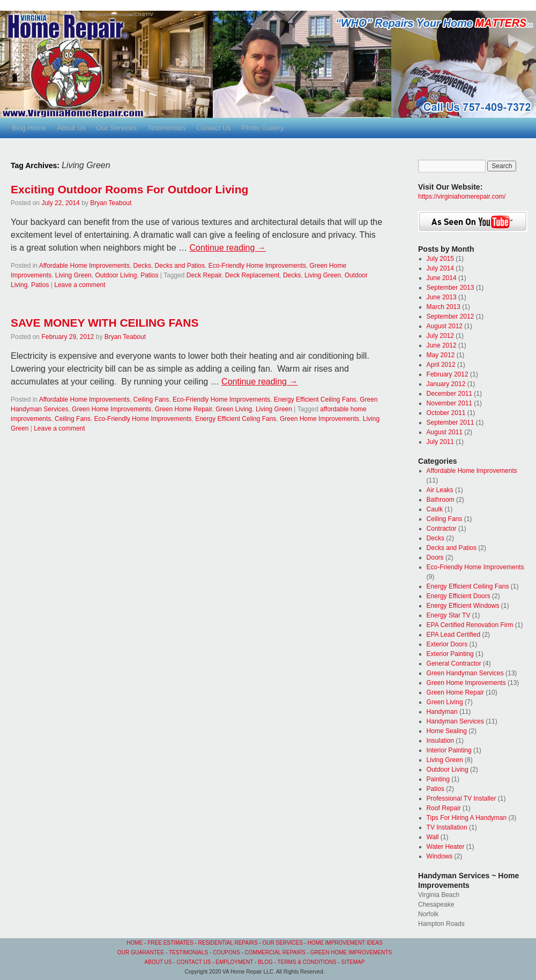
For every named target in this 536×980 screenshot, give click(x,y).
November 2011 (449, 403)
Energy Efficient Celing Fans (236, 419)
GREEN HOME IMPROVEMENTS (351, 952)
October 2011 (446, 413)
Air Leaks (440, 490)
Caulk (435, 509)
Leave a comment (80, 285)
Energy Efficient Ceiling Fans (315, 399)
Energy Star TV (449, 615)
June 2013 (442, 297)
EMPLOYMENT (234, 962)
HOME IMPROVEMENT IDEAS (345, 943)
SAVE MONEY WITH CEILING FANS (105, 323)
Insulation (440, 741)
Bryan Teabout (111, 203)
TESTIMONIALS (188, 952)
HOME (135, 943)
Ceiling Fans (151, 399)
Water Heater (446, 847)
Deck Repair (204, 275)
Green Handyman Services (465, 673)
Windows (440, 856)
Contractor (442, 529)
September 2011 (451, 423)
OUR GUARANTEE (141, 952)
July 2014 (440, 268)
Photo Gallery (263, 128)
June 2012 (442, 345)
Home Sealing (447, 731)
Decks (142, 266)
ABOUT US (158, 962)
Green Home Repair (184, 409)
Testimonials (167, 128)
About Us (71, 128)
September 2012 (451, 316)
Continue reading (228, 248)
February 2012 (448, 374)
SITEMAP (353, 962)
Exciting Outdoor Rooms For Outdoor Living (129, 189)
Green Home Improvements (111, 409)
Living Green (73, 275)
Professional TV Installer (461, 798)
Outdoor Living (116, 275)
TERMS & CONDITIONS (307, 962)
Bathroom (441, 500)
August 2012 (445, 326)
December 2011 (449, 394)
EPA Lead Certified (454, 635)
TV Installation (447, 827)
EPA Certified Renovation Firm (470, 625)
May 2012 (441, 355)
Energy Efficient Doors (459, 596)
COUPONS (226, 952)
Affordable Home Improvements (84, 266)
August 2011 (445, 432)
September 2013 (451, 288)
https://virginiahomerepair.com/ (462, 197)
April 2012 (441, 365)
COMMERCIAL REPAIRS (275, 952)
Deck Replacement (252, 275)
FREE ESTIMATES (170, 943)
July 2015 (440, 259)
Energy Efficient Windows (463, 606)
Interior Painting (449, 750)
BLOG (265, 962)
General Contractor (454, 664)
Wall (433, 837)
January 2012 (446, 384)
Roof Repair (444, 808)
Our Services (117, 128)
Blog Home (29, 128)
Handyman (442, 712)
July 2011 (440, 442)
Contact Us (213, 128)
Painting (438, 779)
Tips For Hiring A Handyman (467, 818)
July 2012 (440, 336)
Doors (435, 557)
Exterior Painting (450, 654)
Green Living (234, 409)
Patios (149, 275)
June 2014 (442, 278)
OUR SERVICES (283, 943)
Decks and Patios (180, 266)
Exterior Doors (447, 644)
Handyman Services (455, 721)
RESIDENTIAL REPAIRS (229, 943)
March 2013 (444, 307)
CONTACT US (193, 962)
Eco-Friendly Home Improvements (257, 266)
